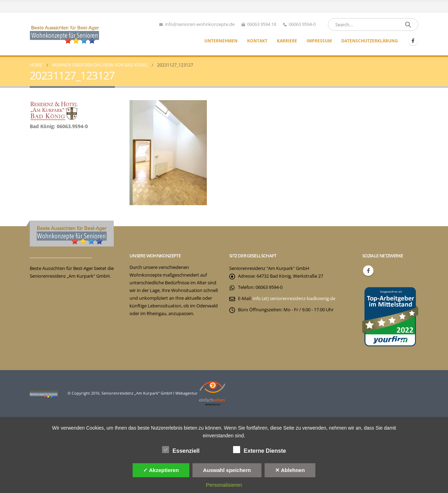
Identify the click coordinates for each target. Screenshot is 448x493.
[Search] (408, 25)
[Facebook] (413, 41)
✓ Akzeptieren (161, 470)
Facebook (368, 271)
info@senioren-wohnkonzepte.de (200, 24)
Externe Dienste (260, 450)
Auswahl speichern (227, 470)
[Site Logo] (65, 34)
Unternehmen (221, 41)
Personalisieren (224, 485)
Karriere (287, 41)
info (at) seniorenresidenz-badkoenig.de (294, 298)
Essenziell (181, 450)
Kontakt (257, 41)
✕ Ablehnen (290, 470)
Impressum (319, 41)
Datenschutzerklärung (370, 41)
